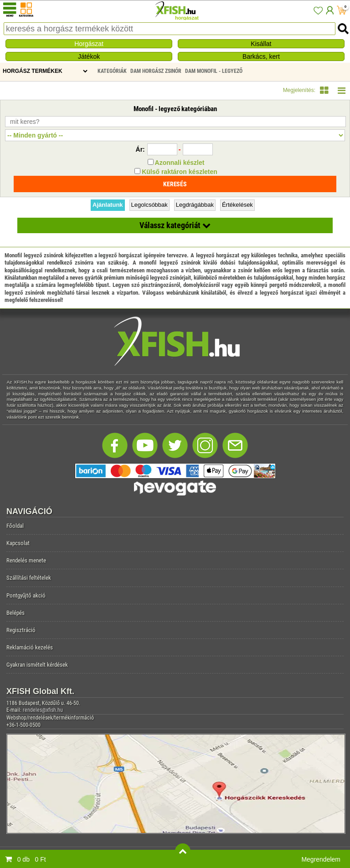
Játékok (89, 56)
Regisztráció (21, 630)
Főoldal (15, 526)
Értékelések (237, 205)
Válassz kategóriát (175, 225)
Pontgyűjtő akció (26, 595)
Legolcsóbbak (149, 205)
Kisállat (261, 44)
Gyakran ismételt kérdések (37, 665)
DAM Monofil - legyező (214, 71)
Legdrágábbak (195, 205)
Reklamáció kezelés (30, 647)
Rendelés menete (26, 560)
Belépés (15, 613)
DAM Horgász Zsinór (156, 71)
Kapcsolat (18, 543)
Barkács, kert (261, 56)
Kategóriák (112, 71)
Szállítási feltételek (29, 578)
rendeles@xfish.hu (43, 710)
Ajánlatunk (108, 205)
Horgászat (89, 44)
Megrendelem (321, 859)
